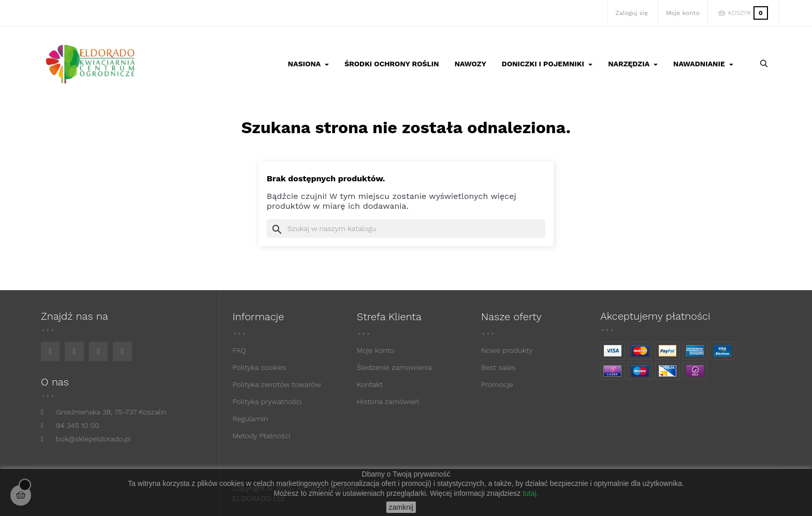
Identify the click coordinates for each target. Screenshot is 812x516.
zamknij (401, 507)
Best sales (498, 367)
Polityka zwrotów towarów (277, 384)
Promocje (497, 384)
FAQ (239, 350)
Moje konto (375, 350)
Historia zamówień (388, 402)
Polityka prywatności (267, 402)
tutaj (529, 493)
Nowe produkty (507, 350)
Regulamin (250, 419)
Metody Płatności (262, 436)
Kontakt (370, 384)
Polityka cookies (259, 367)
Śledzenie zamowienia (394, 367)
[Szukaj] (406, 228)
